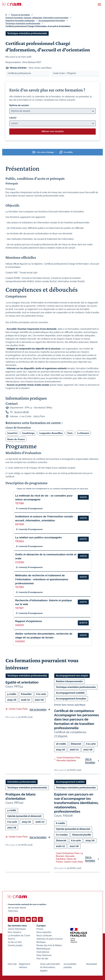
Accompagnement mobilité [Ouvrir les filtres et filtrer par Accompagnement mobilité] (70, 693)
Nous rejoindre (44, 932)
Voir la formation (38, 709)
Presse (40, 929)
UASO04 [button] (20, 641)
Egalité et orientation (22, 682)
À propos (41, 926)
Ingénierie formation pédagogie (20, 21)
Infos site (12, 964)
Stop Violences (44, 955)
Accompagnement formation (52, 21)
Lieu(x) (13, 118)
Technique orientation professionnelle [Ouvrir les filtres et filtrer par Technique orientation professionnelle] (27, 33)
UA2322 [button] (20, 625)
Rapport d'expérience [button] (29, 621)
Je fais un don (15, 942)
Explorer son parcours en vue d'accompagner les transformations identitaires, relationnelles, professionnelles (76, 803)
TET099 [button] (19, 503)
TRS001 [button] (20, 541)
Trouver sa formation (20, 15)
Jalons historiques (17, 929)
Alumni (11, 939)
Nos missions (14, 932)
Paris (70, 433)
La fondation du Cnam (19, 935)
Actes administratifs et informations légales (50, 967)
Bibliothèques (43, 949)
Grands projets (15, 945)
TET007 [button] (19, 608)
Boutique (41, 942)
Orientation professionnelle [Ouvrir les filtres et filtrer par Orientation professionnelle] (22, 782)
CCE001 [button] (20, 562)
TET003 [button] (19, 587)
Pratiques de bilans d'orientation (21, 796)
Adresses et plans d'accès (50, 939)
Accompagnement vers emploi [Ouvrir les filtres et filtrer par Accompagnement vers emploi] (72, 676)
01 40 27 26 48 (21, 412)
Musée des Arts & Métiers (49, 945)
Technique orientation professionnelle (23, 23)
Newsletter (92, 964)
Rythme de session (19, 105)
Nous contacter (44, 935)
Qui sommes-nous (17, 926)
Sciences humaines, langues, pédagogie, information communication (37, 18)
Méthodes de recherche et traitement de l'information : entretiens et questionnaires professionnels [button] (42, 579)
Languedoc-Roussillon (51, 433)
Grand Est (12, 433)
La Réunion (83, 433)
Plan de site (42, 958)
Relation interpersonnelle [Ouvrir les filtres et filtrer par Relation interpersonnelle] (69, 681)
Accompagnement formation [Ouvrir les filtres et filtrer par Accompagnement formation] (71, 699)
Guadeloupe (28, 433)
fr (6, 15)
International (43, 952)
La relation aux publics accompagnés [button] (38, 537)
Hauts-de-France (16, 439)
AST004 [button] (20, 524)
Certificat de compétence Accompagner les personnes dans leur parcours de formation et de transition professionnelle (76, 719)
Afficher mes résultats (52, 131)
